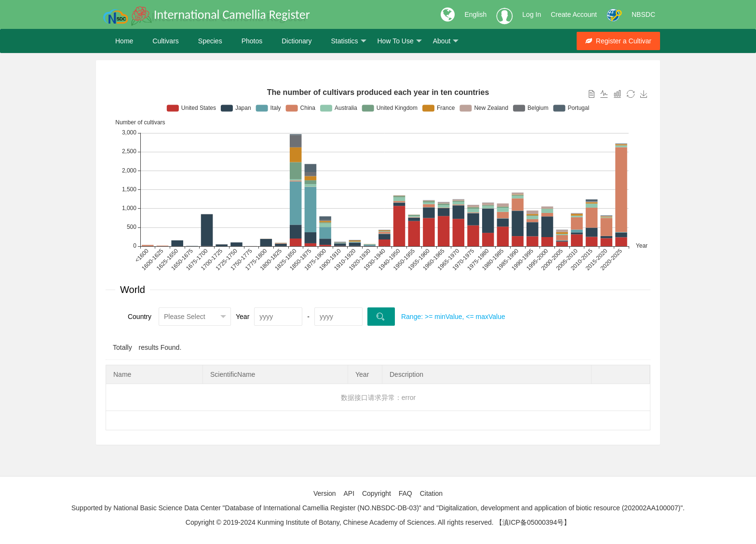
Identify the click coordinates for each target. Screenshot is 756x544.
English (475, 14)
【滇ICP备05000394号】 (533, 522)
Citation (431, 493)
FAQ (405, 493)
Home (124, 41)
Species (210, 41)
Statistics (348, 41)
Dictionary (297, 41)
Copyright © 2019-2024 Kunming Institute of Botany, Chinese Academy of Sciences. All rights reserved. (340, 522)
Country (140, 317)
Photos (252, 41)
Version (325, 493)
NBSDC (643, 14)
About (446, 41)
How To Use (400, 41)
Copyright (377, 493)
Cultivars (165, 41)
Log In (532, 14)
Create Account (574, 14)
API (349, 493)
